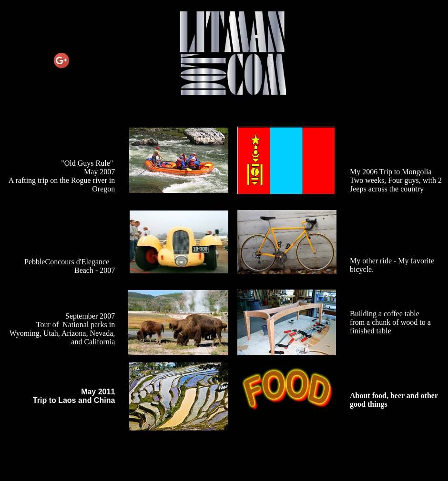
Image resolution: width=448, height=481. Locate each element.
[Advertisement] (224, 459)
